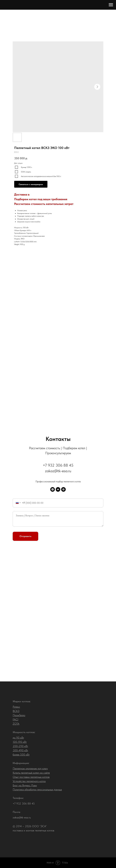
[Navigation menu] (111, 5)
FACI (15, 719)
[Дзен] (53, 489)
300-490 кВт (20, 750)
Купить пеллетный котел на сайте (31, 773)
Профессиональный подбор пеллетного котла (58, 481)
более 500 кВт (21, 755)
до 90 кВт (18, 738)
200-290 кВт (20, 746)
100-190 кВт (20, 742)
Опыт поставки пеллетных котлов (31, 777)
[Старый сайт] (63, 489)
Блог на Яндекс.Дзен (25, 785)
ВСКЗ (16, 711)
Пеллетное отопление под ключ (30, 768)
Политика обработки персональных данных (37, 789)
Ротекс (16, 707)
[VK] (58, 489)
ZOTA (16, 724)
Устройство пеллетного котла (29, 781)
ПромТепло (19, 715)
